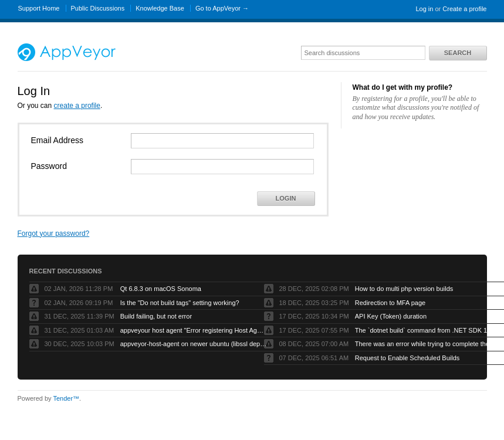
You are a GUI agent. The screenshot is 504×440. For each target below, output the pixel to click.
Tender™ (66, 398)
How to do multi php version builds (404, 289)
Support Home (39, 8)
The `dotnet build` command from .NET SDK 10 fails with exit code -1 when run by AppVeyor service (428, 330)
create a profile (77, 106)
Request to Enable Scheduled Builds (407, 358)
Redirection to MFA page (390, 303)
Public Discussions (98, 8)
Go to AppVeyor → (222, 8)
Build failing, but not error (156, 316)
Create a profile (464, 9)
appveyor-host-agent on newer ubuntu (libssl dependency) (194, 344)
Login (286, 198)
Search (458, 53)
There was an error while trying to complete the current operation (428, 344)
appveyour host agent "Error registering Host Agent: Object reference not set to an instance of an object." (194, 330)
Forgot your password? (54, 233)
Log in (424, 9)
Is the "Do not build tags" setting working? (180, 303)
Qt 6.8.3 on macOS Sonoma (161, 289)
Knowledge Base (160, 8)
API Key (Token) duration (391, 316)
